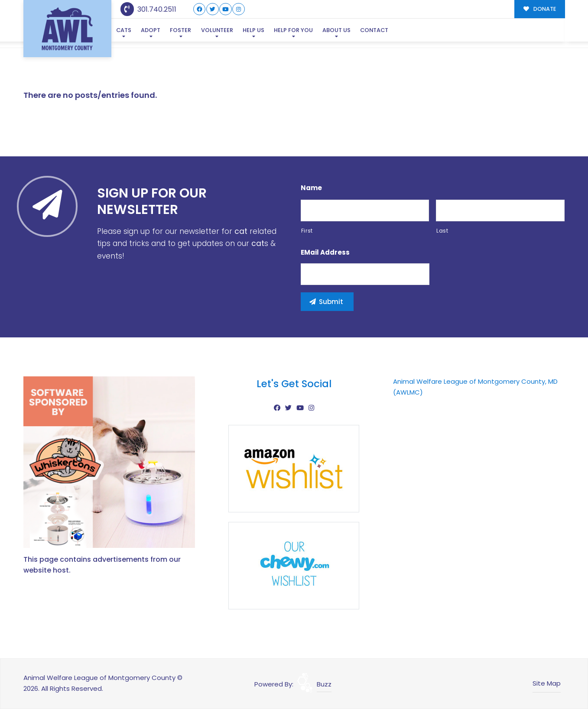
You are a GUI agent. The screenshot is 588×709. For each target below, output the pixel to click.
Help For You (293, 30)
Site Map (547, 683)
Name (311, 188)
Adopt (151, 30)
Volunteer (217, 30)
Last (442, 231)
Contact (374, 30)
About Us (336, 30)
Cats (124, 30)
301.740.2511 (148, 9)
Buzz (324, 684)
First (307, 231)
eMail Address (325, 253)
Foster (180, 30)
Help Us (253, 30)
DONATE (540, 9)
